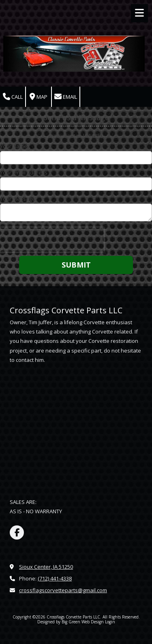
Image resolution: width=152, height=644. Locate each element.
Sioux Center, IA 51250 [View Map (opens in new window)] (46, 567)
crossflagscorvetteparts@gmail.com (63, 590)
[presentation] (52, 240)
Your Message (18, 199)
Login (110, 622)
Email (66, 97)
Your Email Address (24, 172)
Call (13, 97)
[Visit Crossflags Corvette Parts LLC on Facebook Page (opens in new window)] (17, 532)
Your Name (14, 146)
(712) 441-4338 (55, 578)
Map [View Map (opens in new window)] (39, 97)
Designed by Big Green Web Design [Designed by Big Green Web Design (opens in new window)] (71, 622)
